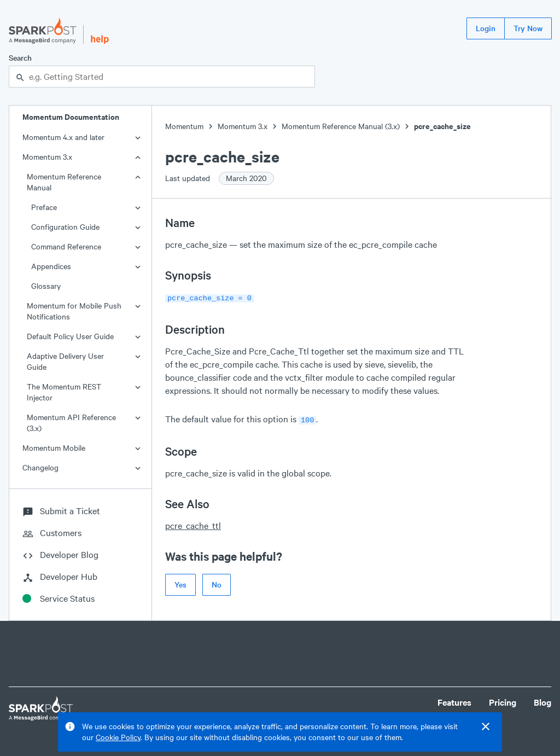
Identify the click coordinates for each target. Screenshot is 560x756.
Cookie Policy (118, 737)
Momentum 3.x (47, 157)
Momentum (184, 126)
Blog (542, 702)
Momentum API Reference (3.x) (71, 423)
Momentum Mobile (54, 448)
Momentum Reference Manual (64, 182)
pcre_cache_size (442, 126)
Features (454, 702)
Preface (44, 207)
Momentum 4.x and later (63, 137)
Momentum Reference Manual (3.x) (341, 126)
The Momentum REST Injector (64, 392)
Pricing (503, 702)
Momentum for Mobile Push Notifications (74, 311)
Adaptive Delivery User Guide (65, 361)
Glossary (46, 286)
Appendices (51, 266)
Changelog (40, 467)
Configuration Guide (65, 227)
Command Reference (66, 246)
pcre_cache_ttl (193, 523)
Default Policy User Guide (70, 336)
